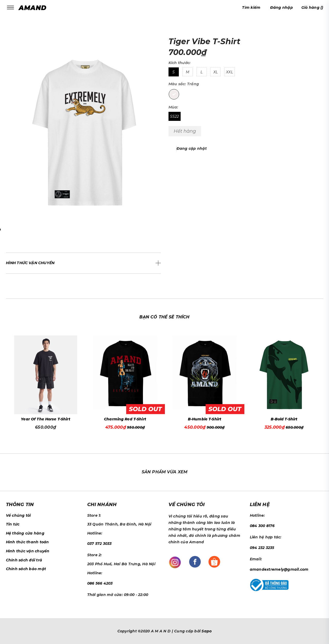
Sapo (207, 631)
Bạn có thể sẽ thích (164, 317)
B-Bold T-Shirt (284, 419)
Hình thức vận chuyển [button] (30, 263)
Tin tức (13, 524)
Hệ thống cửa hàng (25, 533)
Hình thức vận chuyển (28, 551)
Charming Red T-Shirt (125, 419)
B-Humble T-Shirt (204, 419)
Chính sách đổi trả (24, 560)
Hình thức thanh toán (27, 542)
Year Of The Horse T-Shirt (46, 419)
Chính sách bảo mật (26, 569)
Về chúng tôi (18, 515)
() (312, 7)
